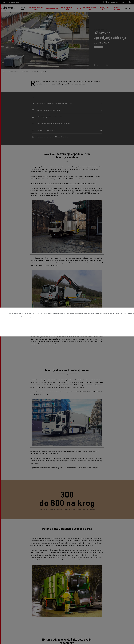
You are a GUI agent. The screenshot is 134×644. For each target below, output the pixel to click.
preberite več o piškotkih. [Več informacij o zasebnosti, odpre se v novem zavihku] (29, 317)
